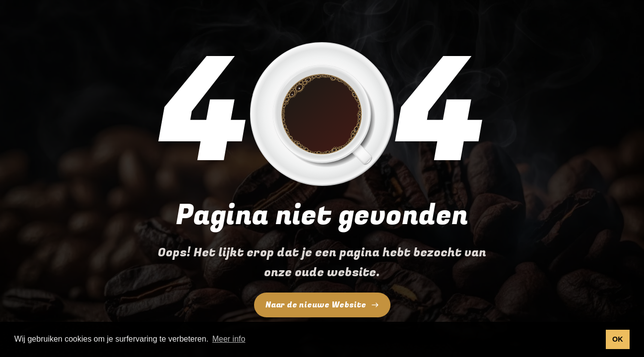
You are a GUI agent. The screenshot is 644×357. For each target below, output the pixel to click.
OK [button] (618, 339)
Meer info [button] (229, 339)
